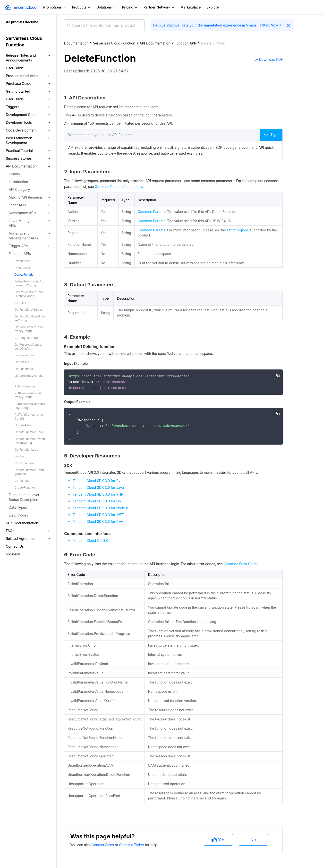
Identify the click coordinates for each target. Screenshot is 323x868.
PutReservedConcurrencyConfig (30, 406)
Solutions (106, 7)
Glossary (13, 554)
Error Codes (18, 515)
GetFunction (23, 481)
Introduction (18, 182)
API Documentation (155, 43)
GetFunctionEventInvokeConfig (30, 318)
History (14, 174)
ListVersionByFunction (29, 378)
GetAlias (20, 303)
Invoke (19, 456)
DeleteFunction (25, 275)
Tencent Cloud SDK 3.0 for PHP (98, 494)
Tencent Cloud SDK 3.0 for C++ (98, 522)
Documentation (76, 43)
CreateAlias (22, 261)
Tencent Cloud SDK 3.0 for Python (100, 481)
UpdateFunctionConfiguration (29, 472)
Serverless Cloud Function (114, 43)
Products (81, 7)
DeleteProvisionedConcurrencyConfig (30, 283)
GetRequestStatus (27, 338)
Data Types (18, 507)
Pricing (130, 7)
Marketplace (191, 7)
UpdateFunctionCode (29, 432)
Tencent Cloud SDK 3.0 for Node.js (101, 508)
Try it (271, 135)
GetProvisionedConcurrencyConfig (30, 329)
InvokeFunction (25, 355)
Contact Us (15, 546)
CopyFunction (24, 463)
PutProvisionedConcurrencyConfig (29, 395)
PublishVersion (25, 386)
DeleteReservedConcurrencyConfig (29, 294)
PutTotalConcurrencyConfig (29, 416)
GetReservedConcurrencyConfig (29, 346)
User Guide (15, 68)
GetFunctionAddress (29, 310)
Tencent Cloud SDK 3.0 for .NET (98, 515)
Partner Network (159, 7)
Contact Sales (103, 845)
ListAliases (22, 362)
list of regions (238, 230)
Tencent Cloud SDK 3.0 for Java (98, 487)
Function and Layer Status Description (24, 497)
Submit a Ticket (132, 845)
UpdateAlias (23, 425)
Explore (215, 7)
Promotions (55, 7)
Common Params (151, 212)
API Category (19, 189)
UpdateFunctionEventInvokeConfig (30, 441)
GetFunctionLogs (26, 450)
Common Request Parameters (119, 187)
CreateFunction (25, 487)
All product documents (25, 22)
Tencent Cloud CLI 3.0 (90, 540)
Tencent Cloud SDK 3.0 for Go (97, 501)
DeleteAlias (22, 268)
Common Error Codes (241, 564)
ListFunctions (24, 369)
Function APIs (186, 43)
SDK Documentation (22, 523)
